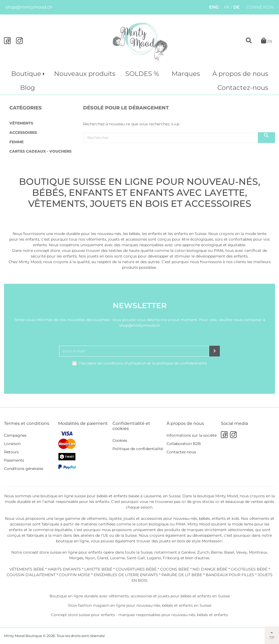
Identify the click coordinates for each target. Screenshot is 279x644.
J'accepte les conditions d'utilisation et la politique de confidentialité (143, 363)
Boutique (26, 74)
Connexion (260, 7)
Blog (27, 88)
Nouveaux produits (85, 74)
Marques (186, 74)
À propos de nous (240, 74)
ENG (214, 7)
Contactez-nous (243, 88)
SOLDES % (142, 74)
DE (236, 7)
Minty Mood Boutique (23, 636)
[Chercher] (179, 138)
